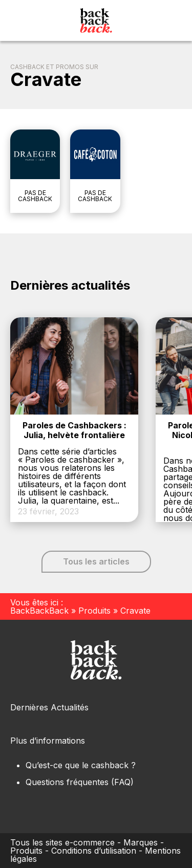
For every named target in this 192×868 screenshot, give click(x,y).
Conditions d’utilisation (94, 851)
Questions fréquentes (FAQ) (80, 782)
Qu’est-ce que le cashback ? (81, 765)
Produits (94, 611)
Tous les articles (96, 561)
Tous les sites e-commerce (62, 842)
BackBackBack (39, 611)
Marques (141, 842)
